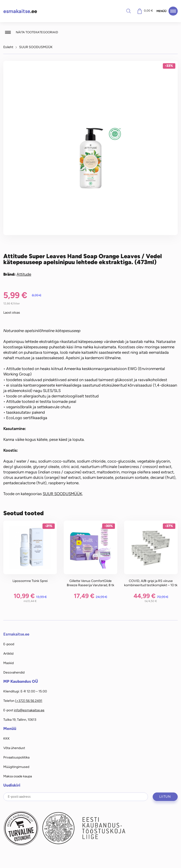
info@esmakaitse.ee (29, 710)
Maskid (8, 663)
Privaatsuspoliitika (16, 757)
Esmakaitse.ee (16, 634)
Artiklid (8, 653)
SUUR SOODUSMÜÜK (36, 47)
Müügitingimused (16, 767)
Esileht (8, 47)
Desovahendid (14, 672)
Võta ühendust (14, 748)
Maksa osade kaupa (18, 776)
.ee (20, 11)
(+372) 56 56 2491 (29, 701)
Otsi (129, 11)
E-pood (9, 644)
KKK (6, 738)
